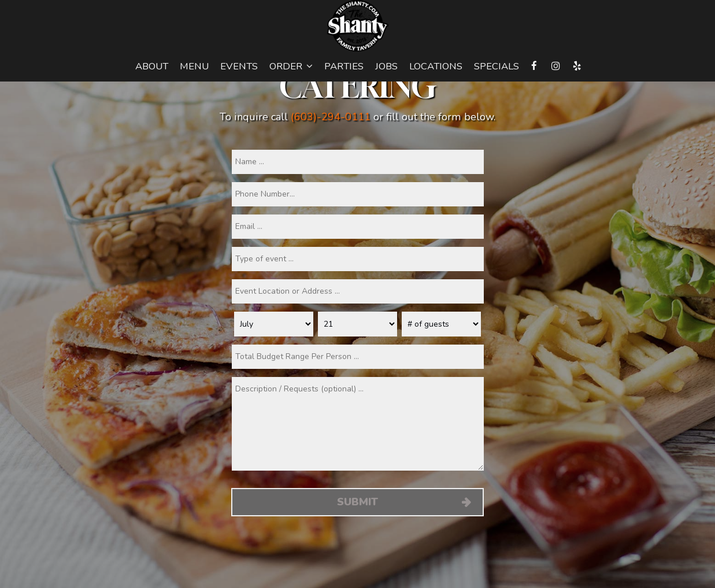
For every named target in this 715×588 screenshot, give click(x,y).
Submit (357, 502)
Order (291, 66)
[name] (358, 162)
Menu (194, 66)
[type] (358, 259)
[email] (358, 227)
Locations (436, 66)
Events (239, 66)
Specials (497, 66)
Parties (344, 66)
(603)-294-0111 (331, 117)
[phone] (358, 194)
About (152, 66)
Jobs (386, 66)
